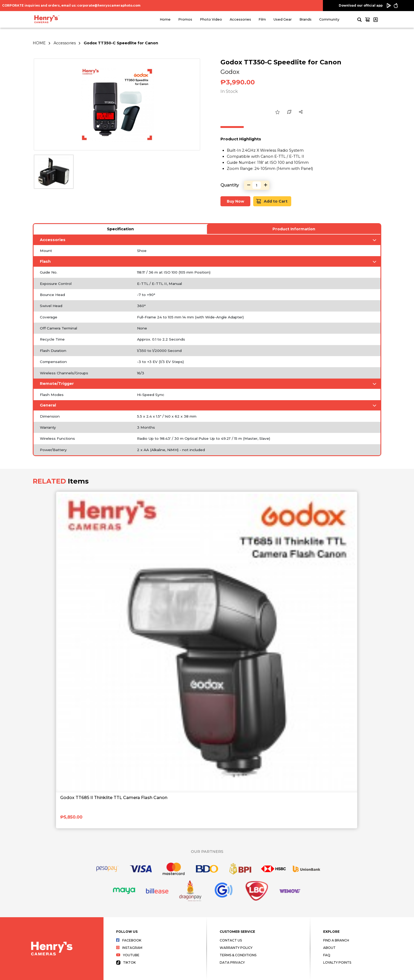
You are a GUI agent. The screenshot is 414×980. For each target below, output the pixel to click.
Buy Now (236, 201)
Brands (305, 19)
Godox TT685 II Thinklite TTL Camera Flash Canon (114, 798)
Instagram (129, 948)
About (329, 948)
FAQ (327, 955)
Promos (185, 19)
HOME (39, 43)
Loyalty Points (337, 962)
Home (165, 19)
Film (262, 19)
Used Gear (283, 19)
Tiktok (126, 962)
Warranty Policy (236, 948)
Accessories (240, 19)
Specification (120, 229)
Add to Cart (272, 201)
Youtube (128, 955)
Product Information (294, 229)
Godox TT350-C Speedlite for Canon (121, 43)
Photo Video (211, 19)
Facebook (129, 940)
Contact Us (231, 940)
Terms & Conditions (238, 955)
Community (329, 19)
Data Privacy (232, 962)
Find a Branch (336, 940)
